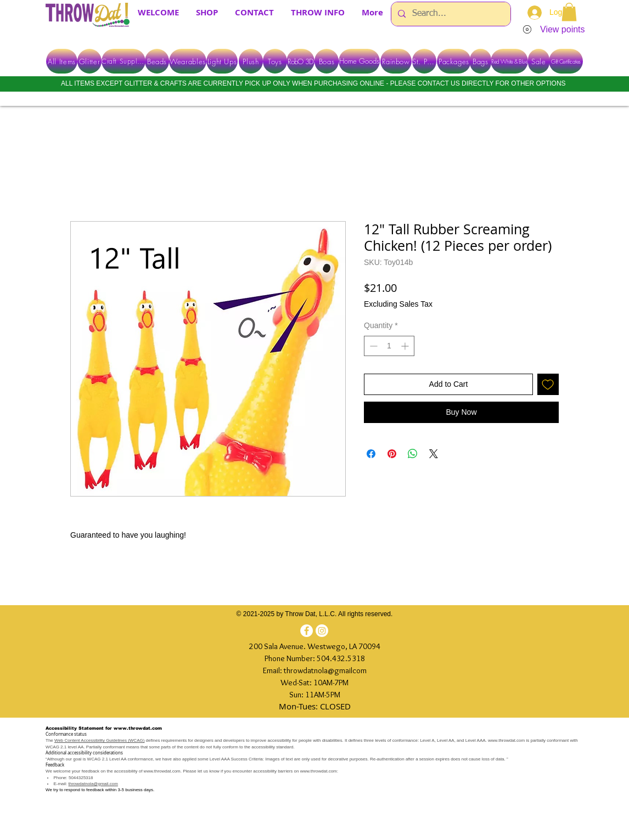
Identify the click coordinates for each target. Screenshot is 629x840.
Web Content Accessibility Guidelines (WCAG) (99, 740)
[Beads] (157, 61)
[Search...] (450, 14)
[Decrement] (372, 346)
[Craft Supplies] (123, 61)
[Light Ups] (222, 61)
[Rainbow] (396, 61)
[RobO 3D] (301, 61)
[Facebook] (307, 631)
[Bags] (481, 61)
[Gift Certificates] (566, 61)
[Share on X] (434, 454)
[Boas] (327, 61)
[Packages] (454, 61)
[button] (569, 12)
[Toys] (275, 61)
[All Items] (62, 61)
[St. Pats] (424, 61)
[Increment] (406, 346)
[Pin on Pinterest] (392, 454)
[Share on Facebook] (371, 454)
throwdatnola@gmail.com (93, 784)
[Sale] (539, 61)
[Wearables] (188, 61)
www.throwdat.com (138, 728)
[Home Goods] (359, 61)
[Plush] (251, 61)
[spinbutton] (389, 346)
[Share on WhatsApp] (413, 454)
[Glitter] (89, 61)
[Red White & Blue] (509, 61)
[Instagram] (322, 631)
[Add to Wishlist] (548, 384)
